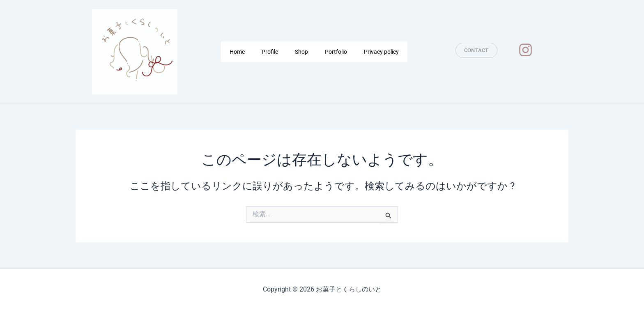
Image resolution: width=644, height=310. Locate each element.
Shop (301, 52)
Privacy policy (381, 52)
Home (237, 52)
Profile (270, 52)
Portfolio (336, 52)
